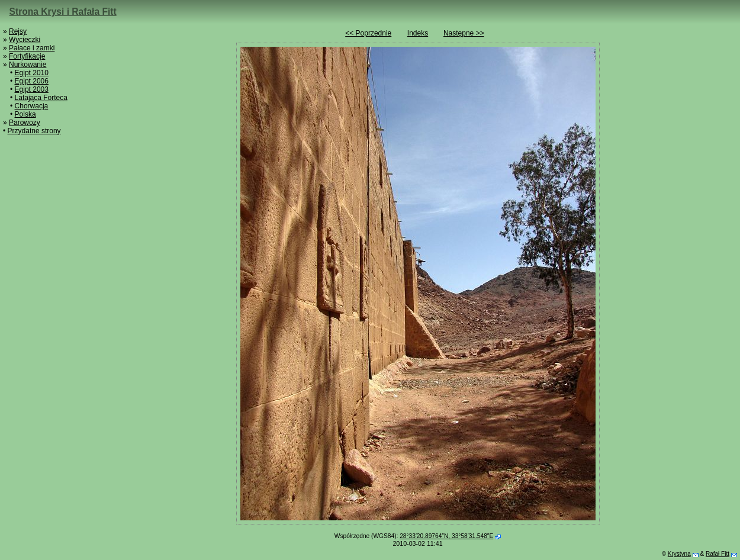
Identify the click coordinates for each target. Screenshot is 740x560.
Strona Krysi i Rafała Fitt (63, 12)
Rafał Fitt (718, 554)
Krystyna (679, 554)
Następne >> (464, 33)
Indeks (418, 33)
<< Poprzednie (368, 33)
